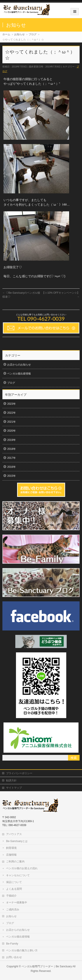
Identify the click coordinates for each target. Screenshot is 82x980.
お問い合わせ (14, 957)
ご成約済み (13, 909)
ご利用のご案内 (15, 862)
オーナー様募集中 (17, 902)
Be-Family (12, 944)
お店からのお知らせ (19, 365)
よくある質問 (14, 889)
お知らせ (11, 916)
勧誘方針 (11, 780)
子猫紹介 (11, 896)
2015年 (11, 476)
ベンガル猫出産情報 (19, 374)
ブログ (11, 383)
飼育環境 (11, 848)
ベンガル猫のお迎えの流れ (22, 868)
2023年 (11, 404)
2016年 (11, 467)
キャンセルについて (18, 875)
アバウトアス (14, 834)
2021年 (11, 422)
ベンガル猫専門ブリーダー (37, 966)
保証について (14, 882)
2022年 (11, 413)
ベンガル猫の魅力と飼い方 (22, 950)
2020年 (11, 431)
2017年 (11, 458)
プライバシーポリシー (19, 773)
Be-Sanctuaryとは (17, 841)
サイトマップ (14, 788)
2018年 (11, 449)
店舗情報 (11, 855)
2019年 (11, 440)
